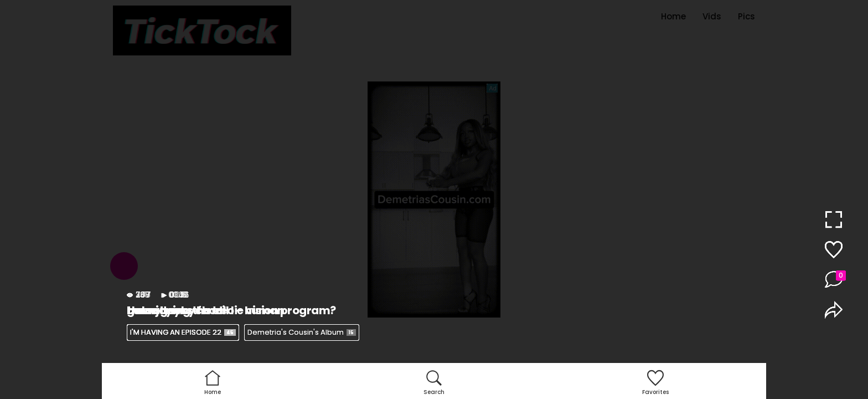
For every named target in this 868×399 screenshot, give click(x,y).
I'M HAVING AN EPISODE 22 (183, 332)
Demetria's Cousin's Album (302, 332)
